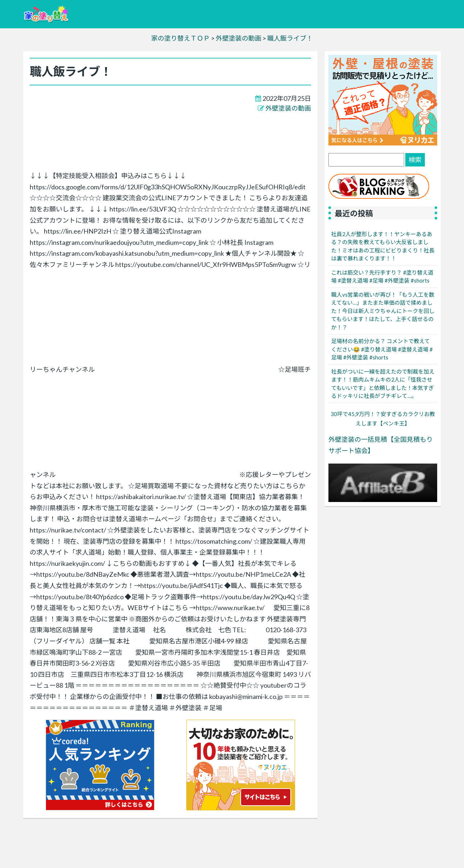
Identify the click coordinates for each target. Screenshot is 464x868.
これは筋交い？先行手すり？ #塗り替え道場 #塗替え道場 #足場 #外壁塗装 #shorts (382, 277)
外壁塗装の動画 (288, 108)
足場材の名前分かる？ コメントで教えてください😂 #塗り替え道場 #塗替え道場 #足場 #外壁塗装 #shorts (382, 349)
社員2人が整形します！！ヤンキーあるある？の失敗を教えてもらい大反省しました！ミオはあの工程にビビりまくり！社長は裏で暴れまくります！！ (383, 246)
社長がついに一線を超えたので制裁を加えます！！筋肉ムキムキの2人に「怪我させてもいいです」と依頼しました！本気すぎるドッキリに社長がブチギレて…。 (383, 384)
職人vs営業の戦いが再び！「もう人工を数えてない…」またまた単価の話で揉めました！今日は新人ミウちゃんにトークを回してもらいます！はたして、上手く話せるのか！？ (383, 311)
